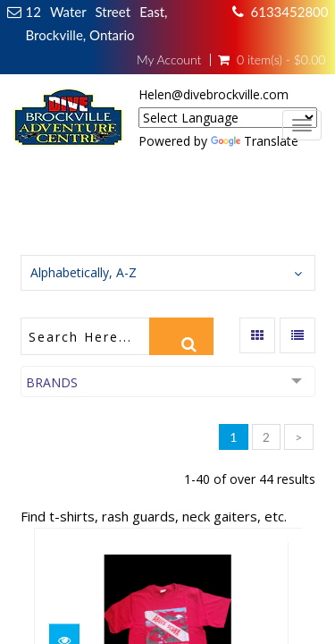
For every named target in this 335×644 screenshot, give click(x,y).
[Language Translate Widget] (228, 118)
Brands (52, 382)
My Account (169, 60)
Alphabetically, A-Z (84, 272)
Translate (255, 141)
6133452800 (290, 12)
